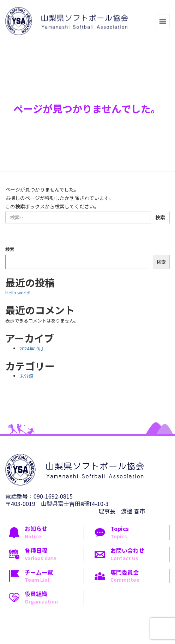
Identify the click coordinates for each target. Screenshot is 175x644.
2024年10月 (31, 348)
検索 (10, 249)
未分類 (26, 376)
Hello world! (18, 292)
